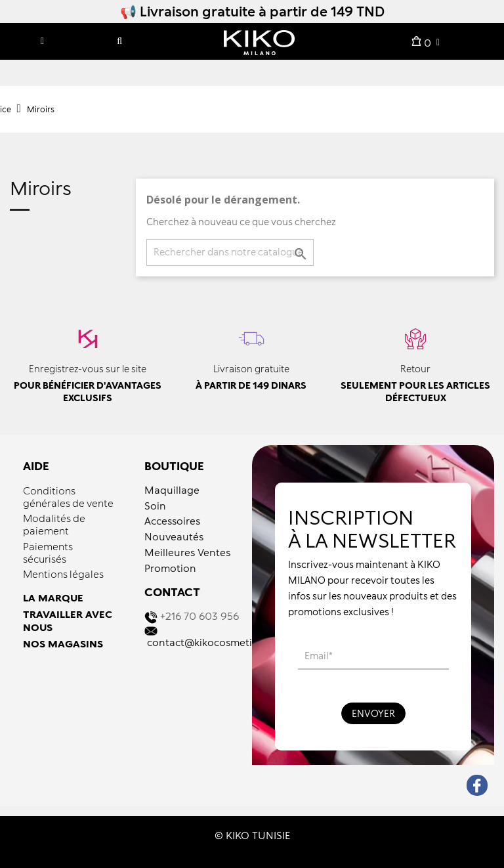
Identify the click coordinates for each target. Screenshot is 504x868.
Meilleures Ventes (187, 552)
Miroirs (41, 189)
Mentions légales (63, 574)
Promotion (170, 568)
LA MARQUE (53, 597)
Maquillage (172, 490)
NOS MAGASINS (63, 643)
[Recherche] (230, 252)
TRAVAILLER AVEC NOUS (68, 620)
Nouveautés (174, 536)
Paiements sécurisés (48, 553)
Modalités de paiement (54, 524)
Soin (155, 506)
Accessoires (172, 521)
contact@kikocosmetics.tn (211, 642)
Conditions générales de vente (68, 497)
